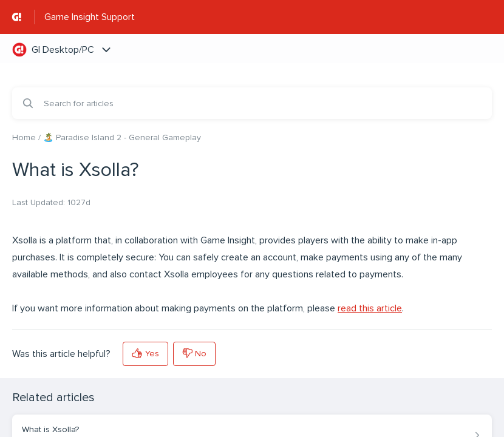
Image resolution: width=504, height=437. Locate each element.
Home (24, 137)
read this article (370, 308)
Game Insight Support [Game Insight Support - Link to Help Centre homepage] (90, 17)
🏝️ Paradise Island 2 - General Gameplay (122, 137)
